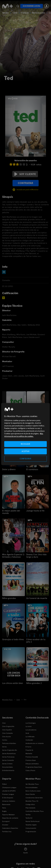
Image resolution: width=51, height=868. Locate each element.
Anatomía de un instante (35, 743)
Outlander (29, 740)
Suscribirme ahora (32, 6)
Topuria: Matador (8, 815)
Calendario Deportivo (10, 828)
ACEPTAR (26, 451)
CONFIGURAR (26, 459)
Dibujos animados (32, 764)
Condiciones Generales (34, 798)
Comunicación (31, 828)
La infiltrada (30, 737)
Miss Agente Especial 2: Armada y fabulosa (13, 556)
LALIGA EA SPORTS (9, 791)
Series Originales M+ (10, 750)
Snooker (5, 825)
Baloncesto (39, 13)
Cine (15, 13)
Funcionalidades (32, 788)
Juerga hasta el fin (35, 511)
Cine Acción (7, 737)
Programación (31, 832)
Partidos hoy (7, 832)
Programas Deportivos (34, 767)
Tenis (4, 808)
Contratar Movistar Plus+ (35, 811)
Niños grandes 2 (34, 683)
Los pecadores (31, 730)
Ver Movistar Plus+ (32, 784)
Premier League (8, 794)
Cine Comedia (7, 733)
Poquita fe (29, 750)
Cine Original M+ (8, 726)
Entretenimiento (8, 770)
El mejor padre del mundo (11, 512)
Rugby (4, 811)
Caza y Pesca (30, 770)
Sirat (27, 733)
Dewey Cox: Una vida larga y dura (36, 556)
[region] (25, 434)
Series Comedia (8, 760)
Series (5, 13)
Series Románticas (9, 754)
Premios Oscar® (32, 757)
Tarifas (28, 815)
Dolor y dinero (9, 469)
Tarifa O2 (29, 818)
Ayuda (26, 851)
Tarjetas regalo (31, 825)
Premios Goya (31, 760)
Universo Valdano (9, 801)
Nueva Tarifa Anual (33, 821)
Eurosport (6, 821)
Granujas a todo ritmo (13, 639)
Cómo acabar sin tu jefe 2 (36, 641)
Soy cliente (25, 174)
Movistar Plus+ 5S (32, 801)
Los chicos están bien (13, 683)
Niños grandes (9, 598)
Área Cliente (30, 794)
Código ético (30, 804)
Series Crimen (7, 764)
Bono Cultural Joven (33, 791)
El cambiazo (32, 469)
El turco (28, 747)
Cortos (5, 740)
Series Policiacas (8, 757)
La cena (28, 726)
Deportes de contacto (10, 818)
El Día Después (8, 798)
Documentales (7, 767)
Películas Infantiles (9, 743)
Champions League (9, 788)
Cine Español (7, 730)
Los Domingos (31, 723)
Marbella (29, 754)
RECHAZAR (25, 444)
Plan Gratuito (30, 808)
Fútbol (25, 13)
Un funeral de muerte (37, 598)
